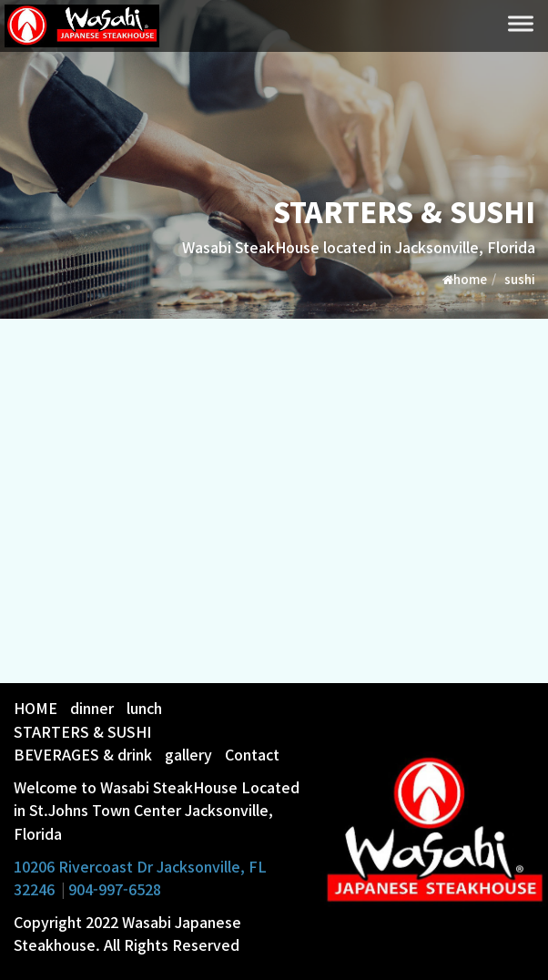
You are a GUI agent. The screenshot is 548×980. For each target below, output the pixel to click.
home (465, 279)
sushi (520, 279)
